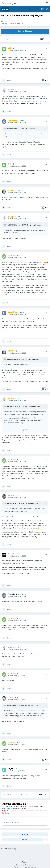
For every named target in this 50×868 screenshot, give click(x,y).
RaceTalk (19, 24)
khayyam (31, 359)
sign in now (6, 808)
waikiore (31, 504)
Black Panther (14, 594)
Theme (25, 862)
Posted (17, 50)
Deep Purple (32, 225)
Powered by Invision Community (25, 867)
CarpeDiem (32, 406)
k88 (5, 21)
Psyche (11, 769)
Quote (9, 80)
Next (42, 39)
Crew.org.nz (9, 3)
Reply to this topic (25, 31)
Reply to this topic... (13, 822)
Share (25, 834)
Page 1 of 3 (25, 39)
